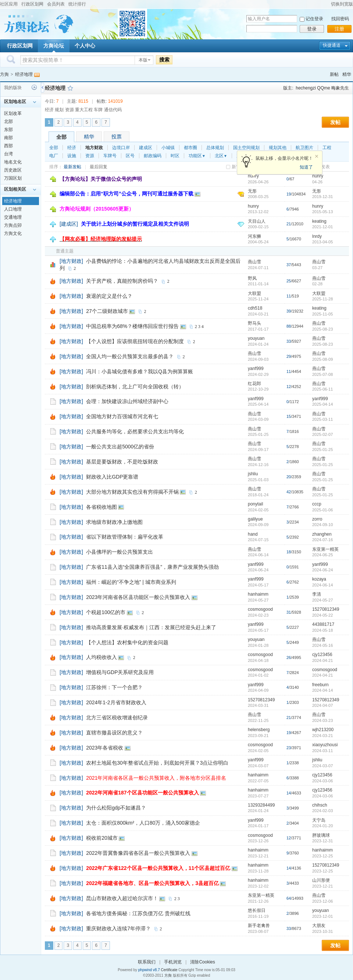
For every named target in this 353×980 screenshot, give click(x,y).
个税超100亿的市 (106, 612)
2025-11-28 (322, 299)
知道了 (306, 167)
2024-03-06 (322, 781)
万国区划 (13, 178)
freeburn (320, 685)
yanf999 (256, 369)
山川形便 (321, 880)
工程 (327, 148)
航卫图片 (304, 148)
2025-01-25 (322, 450)
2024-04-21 (322, 660)
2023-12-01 (322, 916)
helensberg (259, 730)
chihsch (320, 805)
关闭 (317, 156)
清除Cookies (202, 962)
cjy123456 (322, 655)
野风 (252, 278)
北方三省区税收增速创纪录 (117, 718)
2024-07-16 (322, 540)
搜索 (164, 60)
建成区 (146, 148)
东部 (8, 130)
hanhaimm (258, 594)
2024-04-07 (322, 705)
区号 (130, 156)
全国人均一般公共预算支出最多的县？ (130, 356)
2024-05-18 (322, 630)
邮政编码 (153, 156)
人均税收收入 (101, 657)
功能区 (197, 156)
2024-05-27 (322, 600)
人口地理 (13, 209)
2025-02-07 (322, 434)
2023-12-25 (322, 856)
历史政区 (13, 170)
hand (253, 534)
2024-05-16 (322, 645)
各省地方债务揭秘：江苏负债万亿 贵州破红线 (138, 913)
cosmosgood (260, 609)
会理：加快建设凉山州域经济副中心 (127, 401)
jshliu (253, 474)
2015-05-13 (322, 212)
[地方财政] (71, 261)
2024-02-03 (322, 811)
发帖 (335, 122)
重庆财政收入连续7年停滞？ (118, 928)
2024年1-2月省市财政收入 (116, 702)
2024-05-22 (322, 615)
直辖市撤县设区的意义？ (114, 733)
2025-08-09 (322, 359)
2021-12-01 (322, 227)
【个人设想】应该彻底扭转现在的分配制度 (135, 341)
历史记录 (34, 87)
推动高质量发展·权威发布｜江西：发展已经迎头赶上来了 (151, 627)
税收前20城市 (102, 838)
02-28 (317, 284)
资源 (90, 156)
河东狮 (254, 236)
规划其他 (278, 148)
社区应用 (9, 4)
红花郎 (254, 384)
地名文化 (13, 162)
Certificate (169, 970)
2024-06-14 (322, 585)
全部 (61, 137)
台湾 (8, 154)
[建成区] (69, 224)
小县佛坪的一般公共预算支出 (120, 552)
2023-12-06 (322, 901)
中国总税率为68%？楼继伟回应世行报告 (132, 326)
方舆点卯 (13, 225)
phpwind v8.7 (149, 970)
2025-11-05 (322, 314)
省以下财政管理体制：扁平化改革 (125, 537)
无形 (252, 191)
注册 (339, 29)
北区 (221, 156)
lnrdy (317, 236)
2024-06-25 (322, 555)
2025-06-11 (322, 389)
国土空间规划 (246, 148)
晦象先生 (340, 88)
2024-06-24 (322, 570)
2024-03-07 (322, 766)
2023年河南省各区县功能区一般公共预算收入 (138, 597)
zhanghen (322, 534)
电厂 (54, 156)
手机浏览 (173, 962)
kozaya (319, 579)
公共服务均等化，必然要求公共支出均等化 (135, 431)
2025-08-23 (322, 329)
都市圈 (190, 148)
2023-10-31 (322, 931)
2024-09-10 (322, 525)
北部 (8, 121)
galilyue (255, 519)
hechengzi (306, 88)
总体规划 (215, 148)
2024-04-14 (322, 690)
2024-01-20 (322, 826)
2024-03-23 (322, 720)
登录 (312, 29)
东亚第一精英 (325, 549)
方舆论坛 (54, 46)
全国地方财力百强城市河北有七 (122, 416)
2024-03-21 (322, 736)
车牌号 (110, 156)
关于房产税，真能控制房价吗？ (122, 281)
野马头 (254, 323)
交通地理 (13, 217)
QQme (323, 88)
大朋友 (319, 926)
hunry (318, 176)
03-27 (317, 268)
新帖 (334, 74)
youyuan (256, 338)
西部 (8, 146)
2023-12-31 (322, 841)
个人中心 (85, 46)
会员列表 (56, 4)
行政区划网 (32, 4)
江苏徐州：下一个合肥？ (114, 687)
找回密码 (340, 19)
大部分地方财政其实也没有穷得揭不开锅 (132, 492)
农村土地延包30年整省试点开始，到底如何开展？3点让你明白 (157, 763)
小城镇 (168, 148)
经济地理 (24, 74)
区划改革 (13, 113)
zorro (317, 519)
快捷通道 (332, 45)
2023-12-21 (322, 886)
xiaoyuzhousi (325, 745)
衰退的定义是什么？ (109, 296)
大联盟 (254, 293)
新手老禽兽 (259, 926)
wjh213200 (323, 730)
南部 (8, 138)
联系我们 (147, 962)
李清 (317, 594)
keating (319, 221)
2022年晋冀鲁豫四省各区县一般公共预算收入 (138, 853)
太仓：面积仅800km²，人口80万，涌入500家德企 (143, 823)
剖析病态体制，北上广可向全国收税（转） (135, 387)
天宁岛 (319, 820)
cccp (317, 504)
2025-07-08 (322, 374)
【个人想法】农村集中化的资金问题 (127, 642)
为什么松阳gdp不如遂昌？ (116, 808)
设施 (72, 156)
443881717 (323, 624)
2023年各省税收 (105, 748)
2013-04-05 (322, 242)
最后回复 (99, 167)
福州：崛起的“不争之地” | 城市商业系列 (131, 582)
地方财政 (94, 148)
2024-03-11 (322, 751)
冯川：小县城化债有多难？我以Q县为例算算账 (140, 371)
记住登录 (314, 19)
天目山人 (257, 221)
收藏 (70, 88)
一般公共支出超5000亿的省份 (120, 447)
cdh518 (255, 308)
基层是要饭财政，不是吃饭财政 (122, 462)
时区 (175, 156)
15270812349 (326, 609)
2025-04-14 (322, 404)
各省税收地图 (101, 507)
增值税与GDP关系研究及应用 (120, 672)
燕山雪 (254, 262)
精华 (347, 74)
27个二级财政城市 (107, 311)
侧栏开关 (42, 87)
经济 (72, 148)
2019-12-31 (322, 197)
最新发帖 (72, 167)
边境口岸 (121, 148)
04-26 (317, 182)
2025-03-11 (322, 419)
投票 (117, 137)
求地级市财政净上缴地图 (114, 522)
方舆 (4, 74)
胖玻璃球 (321, 835)
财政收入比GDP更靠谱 (112, 477)
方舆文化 (13, 233)
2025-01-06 (322, 510)
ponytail (255, 504)
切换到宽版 (342, 4)
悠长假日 (257, 910)
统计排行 (77, 4)
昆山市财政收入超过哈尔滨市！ (122, 898)
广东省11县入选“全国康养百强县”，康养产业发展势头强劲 (152, 567)
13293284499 (261, 805)
